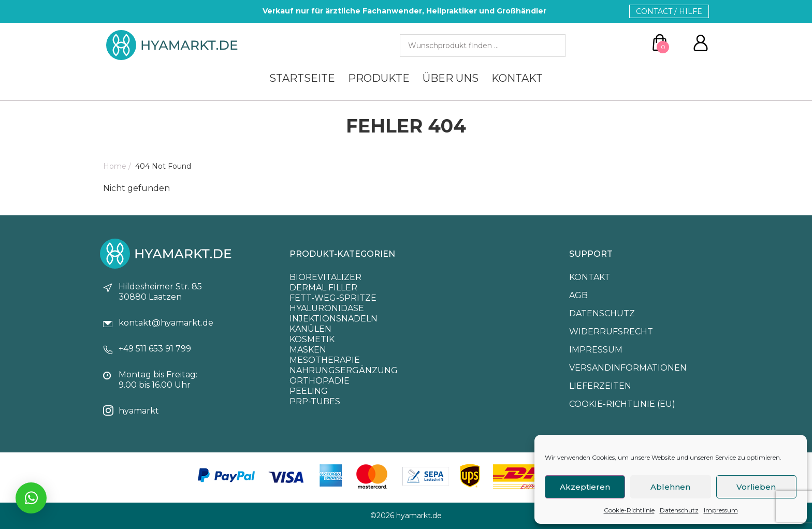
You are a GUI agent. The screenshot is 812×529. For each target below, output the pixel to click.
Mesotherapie (325, 360)
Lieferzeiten (600, 386)
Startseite (302, 78)
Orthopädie (320, 381)
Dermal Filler (323, 288)
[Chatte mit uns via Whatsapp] (31, 498)
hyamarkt (139, 411)
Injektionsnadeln (334, 319)
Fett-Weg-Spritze (333, 298)
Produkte (379, 78)
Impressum (721, 510)
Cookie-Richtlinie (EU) (622, 404)
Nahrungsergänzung (344, 370)
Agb (578, 295)
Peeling (309, 391)
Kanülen (310, 329)
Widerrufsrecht (611, 332)
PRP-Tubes (315, 401)
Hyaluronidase (327, 308)
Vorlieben (756, 487)
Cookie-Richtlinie (629, 510)
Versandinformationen (628, 368)
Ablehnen (670, 487)
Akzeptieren (585, 487)
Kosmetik (312, 339)
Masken (308, 350)
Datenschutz (679, 510)
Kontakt (517, 78)
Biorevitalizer (325, 277)
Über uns (451, 78)
